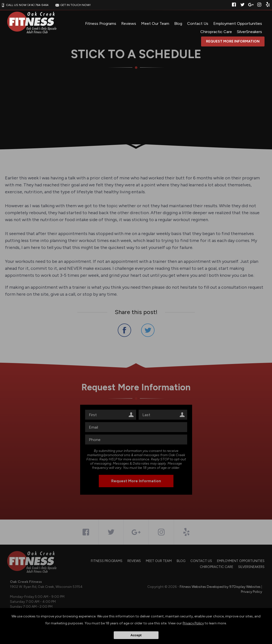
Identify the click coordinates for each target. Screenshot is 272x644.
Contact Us (198, 23)
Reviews (129, 23)
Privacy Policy (193, 623)
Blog (178, 23)
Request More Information (233, 41)
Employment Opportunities (238, 23)
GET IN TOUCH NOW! (72, 5)
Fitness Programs (101, 23)
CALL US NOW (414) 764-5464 (24, 5)
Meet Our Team (155, 23)
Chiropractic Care (216, 32)
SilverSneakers (249, 32)
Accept (136, 635)
